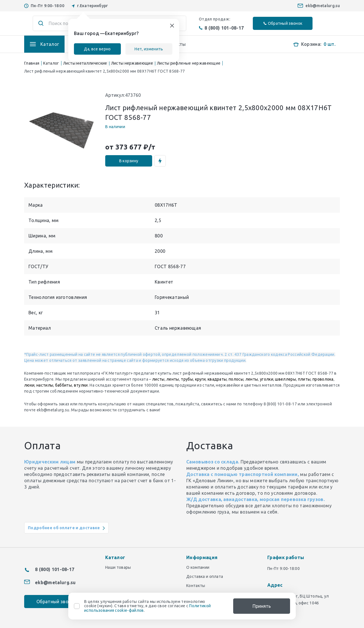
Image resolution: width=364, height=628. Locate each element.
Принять (262, 606)
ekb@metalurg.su (323, 6)
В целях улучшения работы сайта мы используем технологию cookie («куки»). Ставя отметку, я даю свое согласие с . (147, 606)
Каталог (51, 63)
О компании (198, 567)
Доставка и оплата (205, 576)
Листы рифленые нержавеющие (189, 63)
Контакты (196, 586)
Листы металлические (85, 63)
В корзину (129, 161)
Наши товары (118, 567)
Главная (32, 63)
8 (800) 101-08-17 (221, 28)
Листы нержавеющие (132, 63)
